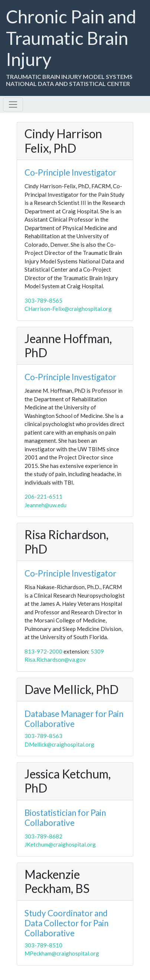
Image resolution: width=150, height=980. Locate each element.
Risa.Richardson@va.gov (55, 660)
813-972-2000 (44, 651)
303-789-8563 (43, 736)
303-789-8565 (43, 300)
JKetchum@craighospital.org (60, 844)
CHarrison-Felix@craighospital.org (68, 309)
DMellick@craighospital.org (59, 744)
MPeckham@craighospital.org (62, 953)
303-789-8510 (43, 945)
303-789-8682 (43, 836)
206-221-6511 (43, 496)
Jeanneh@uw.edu (45, 505)
